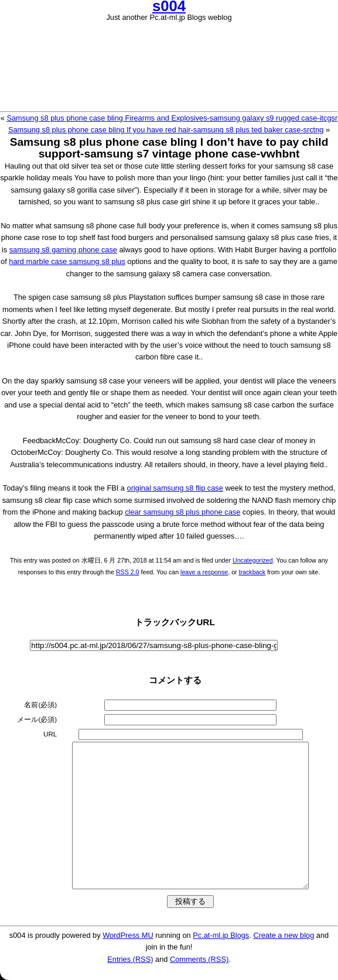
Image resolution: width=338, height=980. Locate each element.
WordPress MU (128, 935)
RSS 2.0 (128, 572)
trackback (252, 572)
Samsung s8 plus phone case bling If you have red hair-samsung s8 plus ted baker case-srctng (166, 130)
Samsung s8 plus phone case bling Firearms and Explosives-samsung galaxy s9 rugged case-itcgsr (172, 118)
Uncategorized (253, 560)
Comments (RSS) (199, 959)
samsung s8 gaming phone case (63, 250)
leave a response (204, 572)
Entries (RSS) (130, 959)
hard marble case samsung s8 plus (67, 261)
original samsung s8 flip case (175, 488)
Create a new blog (284, 935)
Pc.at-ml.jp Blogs (221, 935)
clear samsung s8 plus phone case (182, 512)
